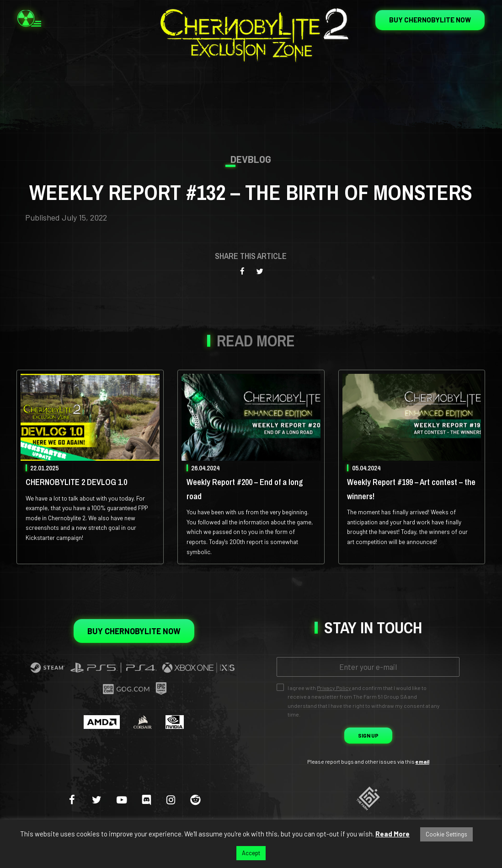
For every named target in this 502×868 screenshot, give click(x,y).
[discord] (146, 799)
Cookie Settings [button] (446, 834)
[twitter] (97, 799)
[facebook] (72, 799)
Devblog (251, 159)
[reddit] (195, 799)
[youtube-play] (121, 799)
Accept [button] (251, 853)
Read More (393, 834)
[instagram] (171, 799)
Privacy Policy (334, 688)
